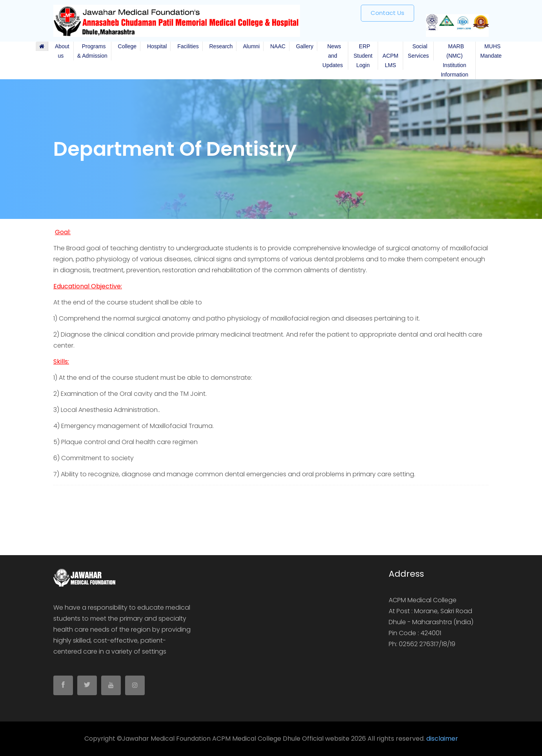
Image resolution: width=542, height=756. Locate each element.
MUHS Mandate (491, 51)
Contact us (387, 13)
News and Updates (333, 56)
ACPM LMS (390, 56)
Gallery (303, 46)
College (126, 46)
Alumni (250, 46)
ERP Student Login (363, 56)
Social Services (418, 51)
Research (220, 46)
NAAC (276, 46)
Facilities (186, 46)
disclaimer (442, 739)
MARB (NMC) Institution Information (455, 60)
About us (61, 51)
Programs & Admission (92, 51)
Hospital (155, 46)
